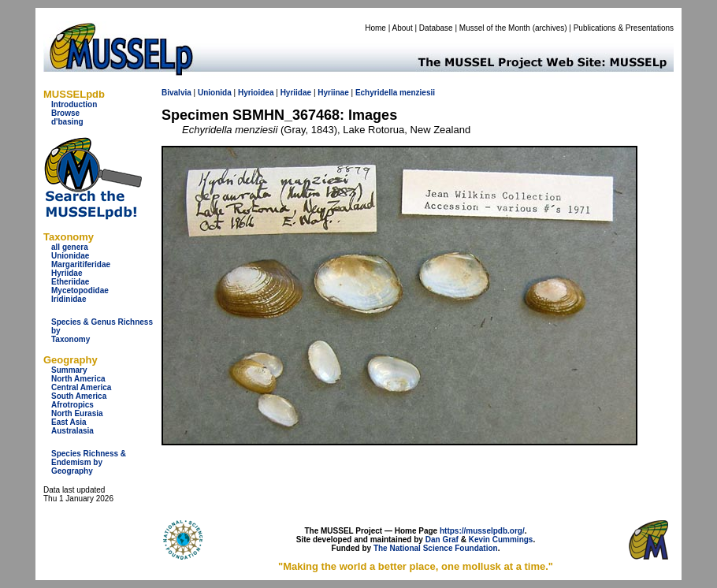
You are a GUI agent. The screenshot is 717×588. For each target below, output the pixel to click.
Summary (69, 370)
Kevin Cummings (501, 540)
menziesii (417, 93)
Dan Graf (442, 540)
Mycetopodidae (80, 290)
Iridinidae (69, 299)
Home (375, 28)
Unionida (215, 93)
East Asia (69, 422)
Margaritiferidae (81, 264)
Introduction (74, 104)
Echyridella (376, 93)
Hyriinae (333, 93)
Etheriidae (70, 282)
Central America (81, 387)
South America (79, 396)
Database (436, 28)
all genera (70, 247)
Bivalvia (176, 93)
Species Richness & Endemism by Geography (89, 462)
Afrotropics (72, 405)
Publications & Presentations (624, 28)
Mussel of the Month (495, 28)
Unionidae (70, 256)
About (403, 28)
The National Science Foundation (436, 548)
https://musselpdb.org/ (482, 531)
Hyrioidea (256, 93)
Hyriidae (67, 273)
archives (550, 28)
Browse (65, 113)
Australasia (72, 431)
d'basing (67, 122)
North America (78, 379)
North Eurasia (77, 413)
